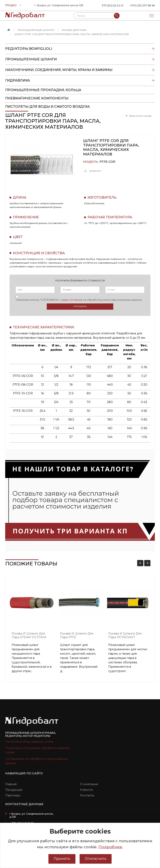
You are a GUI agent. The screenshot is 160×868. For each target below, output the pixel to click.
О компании (89, 784)
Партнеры (13, 795)
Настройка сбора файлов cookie (29, 742)
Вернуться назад (140, 116)
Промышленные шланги (36, 30)
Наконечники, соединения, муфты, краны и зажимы (80, 70)
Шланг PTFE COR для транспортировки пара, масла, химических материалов (71, 34)
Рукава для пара (74, 30)
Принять (62, 859)
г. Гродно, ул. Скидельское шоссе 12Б (59, 5)
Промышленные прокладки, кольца (43, 90)
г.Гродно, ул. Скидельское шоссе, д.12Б (31, 815)
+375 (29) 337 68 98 (142, 6)
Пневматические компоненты (37, 98)
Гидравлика (80, 81)
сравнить (92, 171)
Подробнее (110, 847)
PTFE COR (107, 162)
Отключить (96, 859)
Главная (11, 784)
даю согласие (73, 300)
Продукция (14, 790)
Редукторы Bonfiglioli (80, 49)
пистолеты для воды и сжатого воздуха (47, 107)
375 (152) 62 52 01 (113, 6)
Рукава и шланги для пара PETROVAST (125, 635)
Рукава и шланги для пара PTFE (77, 635)
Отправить (80, 306)
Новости (86, 790)
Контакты (87, 795)
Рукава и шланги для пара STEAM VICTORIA (29, 635)
